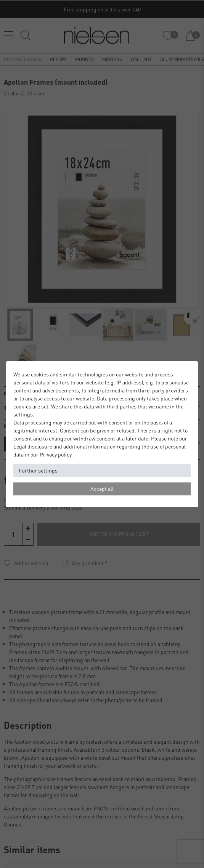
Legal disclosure (33, 446)
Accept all (102, 489)
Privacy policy (55, 454)
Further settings (38, 470)
